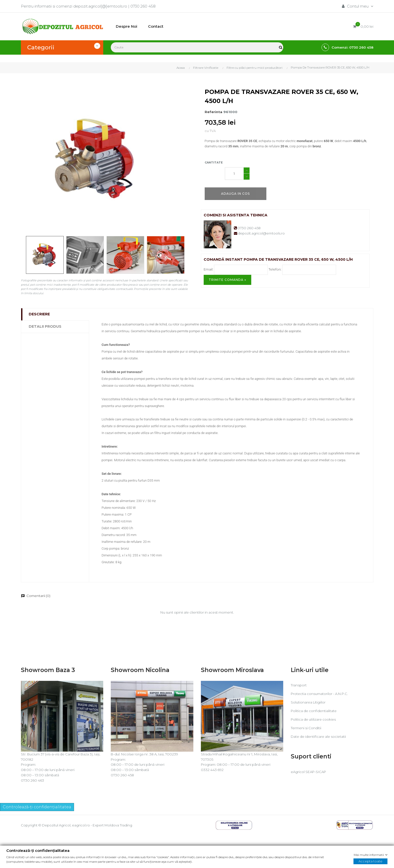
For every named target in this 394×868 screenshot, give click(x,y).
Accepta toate (370, 861)
